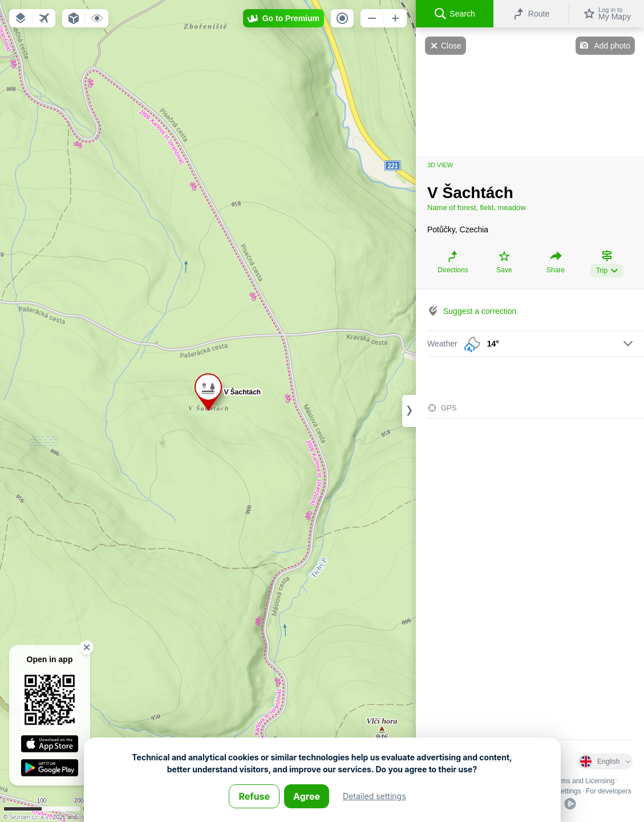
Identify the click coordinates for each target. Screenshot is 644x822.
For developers (609, 791)
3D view (440, 165)
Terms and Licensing (583, 781)
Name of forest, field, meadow (477, 207)
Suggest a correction (480, 311)
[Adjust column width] (409, 411)
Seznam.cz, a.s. (29, 817)
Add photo (612, 46)
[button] (21, 18)
